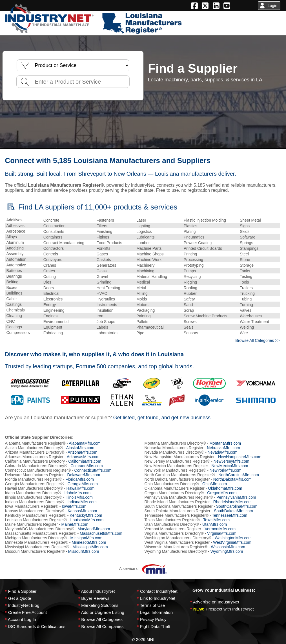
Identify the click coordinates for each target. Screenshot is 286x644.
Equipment (53, 327)
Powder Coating (198, 243)
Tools (244, 282)
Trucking (247, 293)
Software (248, 237)
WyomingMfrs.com (227, 551)
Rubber (190, 293)
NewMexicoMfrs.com (230, 466)
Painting (144, 316)
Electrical (51, 293)
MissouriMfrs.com (84, 551)
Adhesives (16, 226)
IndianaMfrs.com (82, 502)
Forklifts (103, 248)
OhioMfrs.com (215, 484)
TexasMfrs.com (216, 520)
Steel (244, 254)
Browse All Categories (102, 619)
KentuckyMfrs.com (86, 515)
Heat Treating (108, 288)
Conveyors (53, 260)
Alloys (12, 237)
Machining (145, 271)
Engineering (54, 310)
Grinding (104, 282)
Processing (193, 260)
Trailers (246, 288)
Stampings (249, 248)
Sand (188, 305)
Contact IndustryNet (159, 591)
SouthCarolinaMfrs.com (237, 506)
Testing (246, 277)
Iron (100, 316)
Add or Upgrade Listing (102, 612)
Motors (142, 305)
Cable (12, 299)
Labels (102, 327)
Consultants (54, 231)
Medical (143, 282)
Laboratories (107, 333)
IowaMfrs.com (74, 506)
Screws (190, 322)
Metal (141, 288)
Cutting (50, 277)
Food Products (109, 243)
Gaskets (104, 260)
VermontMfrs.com (220, 529)
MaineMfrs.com (75, 524)
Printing (190, 254)
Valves (246, 310)
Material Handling (152, 277)
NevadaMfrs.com (223, 452)
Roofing (190, 288)
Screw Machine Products (206, 316)
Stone (245, 260)
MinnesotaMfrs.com (89, 542)
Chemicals (16, 310)
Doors (49, 288)
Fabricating (53, 333)
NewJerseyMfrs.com (231, 461)
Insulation (105, 310)
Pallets (142, 322)
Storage (247, 265)
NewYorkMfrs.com (226, 470)
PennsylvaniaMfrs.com (236, 497)
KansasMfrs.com (82, 511)
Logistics (144, 231)
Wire (244, 333)
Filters (102, 226)
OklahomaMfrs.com (225, 488)
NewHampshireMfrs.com (240, 457)
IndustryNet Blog (24, 605)
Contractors (54, 248)
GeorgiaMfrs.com (82, 484)
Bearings (14, 276)
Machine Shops (150, 254)
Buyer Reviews (95, 598)
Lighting (143, 226)
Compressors (18, 333)
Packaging (146, 310)
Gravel (102, 277)
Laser (141, 220)
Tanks (245, 271)
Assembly (15, 254)
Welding (247, 327)
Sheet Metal (250, 220)
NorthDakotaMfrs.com (232, 479)
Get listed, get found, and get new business (162, 418)
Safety (189, 299)
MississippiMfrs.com (90, 547)
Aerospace (16, 231)
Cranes (50, 265)
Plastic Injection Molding (205, 220)
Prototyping (194, 265)
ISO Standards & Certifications (37, 626)
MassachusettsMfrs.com (101, 533)
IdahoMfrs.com (78, 493)
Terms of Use (152, 605)
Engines (51, 316)
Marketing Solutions (100, 605)
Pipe (140, 333)
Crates (49, 271)
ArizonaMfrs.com (82, 452)
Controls (51, 254)
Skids (245, 231)
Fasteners (105, 220)
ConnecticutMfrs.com (93, 470)
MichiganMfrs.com (87, 538)
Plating (190, 231)
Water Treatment (254, 322)
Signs (245, 226)
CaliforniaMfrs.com (85, 461)
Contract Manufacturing (64, 243)
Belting (13, 282)
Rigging (190, 282)
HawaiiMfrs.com (81, 488)
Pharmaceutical (150, 327)
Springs (246, 243)
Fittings (103, 237)
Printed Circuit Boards (203, 248)
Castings (14, 304)
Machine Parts (149, 248)
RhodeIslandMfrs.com (232, 502)
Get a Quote (20, 598)
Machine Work (149, 260)
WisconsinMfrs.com (228, 547)
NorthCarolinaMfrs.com (239, 475)
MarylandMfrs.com (94, 529)
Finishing (104, 231)
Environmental (56, 322)
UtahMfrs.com (215, 524)
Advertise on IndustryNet (216, 602)
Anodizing (15, 248)
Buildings (15, 293)
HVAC (102, 293)
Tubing (246, 299)
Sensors (191, 333)
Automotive (16, 265)
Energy (50, 305)
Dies (47, 282)
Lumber (143, 243)
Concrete (51, 220)
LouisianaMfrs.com (87, 520)
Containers (53, 237)
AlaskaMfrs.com (80, 448)
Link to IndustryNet (158, 598)
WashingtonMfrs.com (233, 538)
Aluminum (15, 242)
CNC (11, 321)
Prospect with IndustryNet (230, 609)
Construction (55, 226)
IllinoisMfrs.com (79, 497)
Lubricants (146, 237)
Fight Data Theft (155, 626)
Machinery (146, 265)
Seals (189, 327)
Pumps (190, 271)
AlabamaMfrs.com (85, 443)
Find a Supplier (22, 591)
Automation (16, 259)
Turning (246, 305)
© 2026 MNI (143, 639)
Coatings (14, 327)
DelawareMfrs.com (84, 475)
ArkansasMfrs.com (83, 457)
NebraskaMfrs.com (223, 448)
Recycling (192, 277)
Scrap (189, 310)
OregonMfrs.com (222, 493)
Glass (101, 271)
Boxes (12, 288)
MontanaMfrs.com (225, 443)
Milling (142, 293)
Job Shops (106, 322)
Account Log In (22, 619)
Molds (142, 299)
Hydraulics (106, 299)
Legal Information (156, 612)
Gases (102, 254)
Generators (106, 265)
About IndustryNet (98, 591)
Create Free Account (28, 612)
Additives (15, 220)
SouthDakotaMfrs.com (233, 511)
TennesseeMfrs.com (230, 515)
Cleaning (14, 316)
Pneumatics (194, 237)
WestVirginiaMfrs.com (232, 542)
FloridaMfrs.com (79, 479)
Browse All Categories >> (257, 340)
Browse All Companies (102, 626)
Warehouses (251, 316)
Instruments (107, 305)
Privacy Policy (153, 619)
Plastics (190, 226)
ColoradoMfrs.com (87, 466)
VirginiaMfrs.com (222, 533)
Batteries (14, 271)
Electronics (53, 299)
